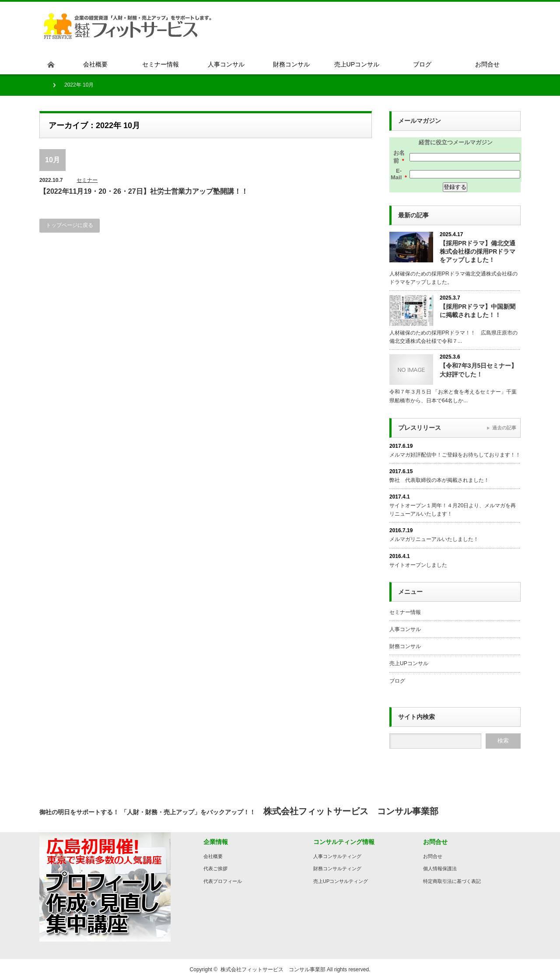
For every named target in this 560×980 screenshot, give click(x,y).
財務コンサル (405, 646)
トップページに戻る (70, 225)
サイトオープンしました (418, 565)
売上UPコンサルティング (341, 881)
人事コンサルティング (337, 856)
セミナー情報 (405, 612)
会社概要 (213, 856)
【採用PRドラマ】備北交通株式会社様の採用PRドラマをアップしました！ (478, 251)
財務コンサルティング (337, 868)
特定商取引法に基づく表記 (452, 881)
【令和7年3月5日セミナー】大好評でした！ (478, 370)
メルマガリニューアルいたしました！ (434, 539)
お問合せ (433, 856)
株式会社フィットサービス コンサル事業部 (273, 970)
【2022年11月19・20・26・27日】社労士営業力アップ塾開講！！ (144, 191)
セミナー (87, 180)
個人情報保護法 (440, 868)
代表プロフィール (223, 881)
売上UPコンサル (409, 663)
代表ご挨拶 (215, 868)
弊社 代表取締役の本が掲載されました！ (439, 480)
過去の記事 (504, 428)
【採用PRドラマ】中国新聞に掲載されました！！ (478, 311)
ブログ (397, 681)
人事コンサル (405, 629)
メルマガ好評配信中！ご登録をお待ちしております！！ (455, 455)
